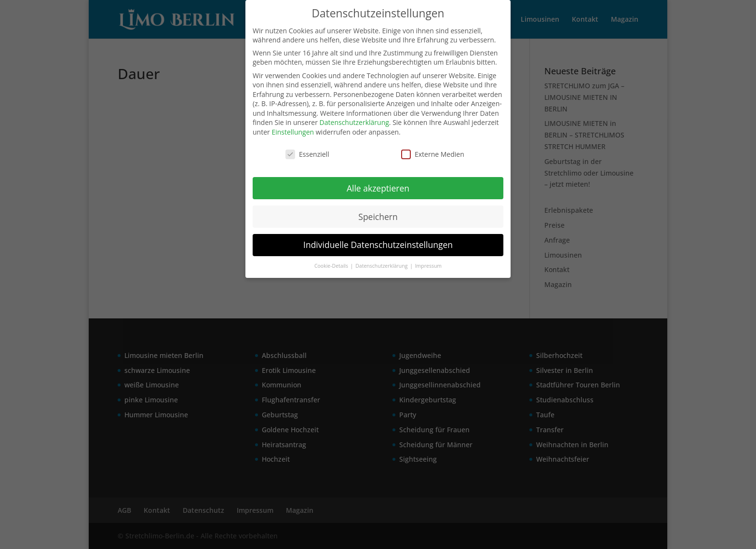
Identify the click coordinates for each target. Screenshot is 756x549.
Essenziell (307, 154)
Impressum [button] (428, 266)
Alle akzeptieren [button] (378, 188)
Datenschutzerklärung (354, 122)
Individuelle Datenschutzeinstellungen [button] (378, 245)
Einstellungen (293, 132)
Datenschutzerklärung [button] (382, 266)
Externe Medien (433, 154)
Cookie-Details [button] (332, 266)
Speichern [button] (378, 217)
